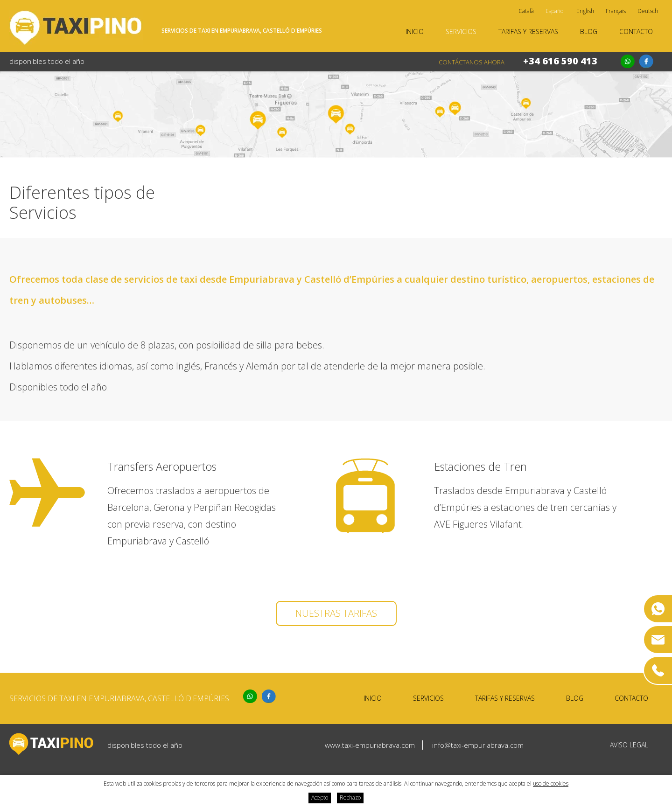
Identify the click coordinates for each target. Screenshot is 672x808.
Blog (589, 31)
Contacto (636, 31)
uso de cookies (551, 784)
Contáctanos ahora (472, 62)
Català (526, 11)
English (585, 11)
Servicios (461, 31)
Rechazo (350, 798)
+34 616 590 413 (560, 61)
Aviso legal (629, 745)
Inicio (415, 31)
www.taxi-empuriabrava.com (370, 745)
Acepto (320, 798)
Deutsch (648, 11)
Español (555, 11)
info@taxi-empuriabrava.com (478, 745)
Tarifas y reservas (528, 31)
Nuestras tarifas (336, 613)
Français (616, 11)
